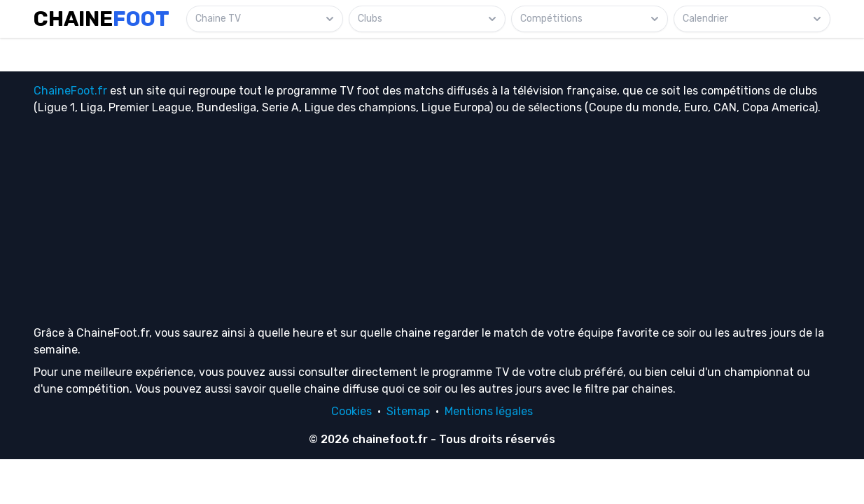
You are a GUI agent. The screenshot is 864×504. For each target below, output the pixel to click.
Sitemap (408, 411)
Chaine (102, 19)
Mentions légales (489, 411)
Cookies (351, 411)
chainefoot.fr (390, 439)
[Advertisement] (432, 220)
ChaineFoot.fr (70, 91)
